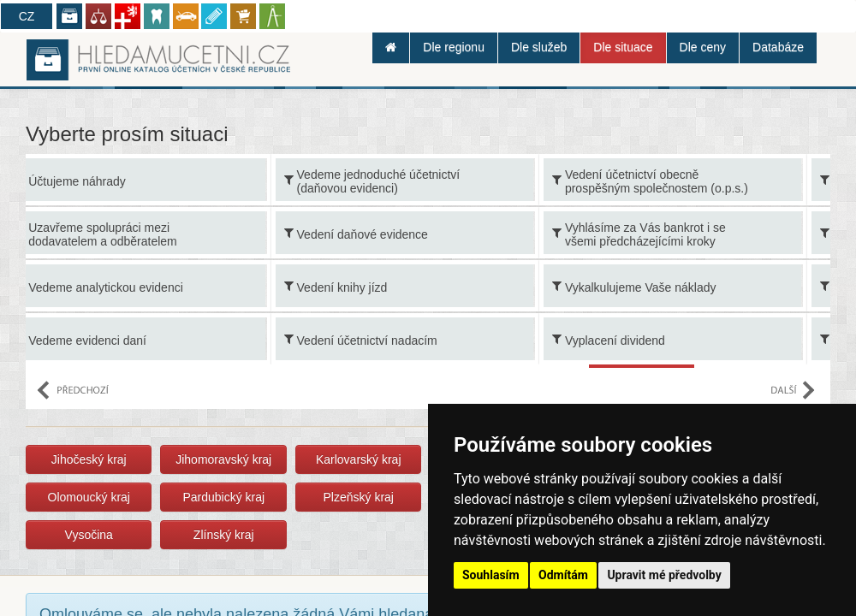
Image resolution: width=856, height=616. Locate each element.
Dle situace (623, 47)
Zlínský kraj (224, 535)
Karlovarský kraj (359, 459)
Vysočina (89, 535)
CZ (27, 16)
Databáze (778, 47)
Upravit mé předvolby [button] (664, 575)
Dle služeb (539, 47)
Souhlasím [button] (491, 575)
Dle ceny (703, 47)
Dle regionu (454, 47)
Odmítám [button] (563, 575)
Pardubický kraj (223, 497)
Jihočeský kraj (89, 459)
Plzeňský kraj (358, 497)
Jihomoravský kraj (223, 459)
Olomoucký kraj (89, 497)
